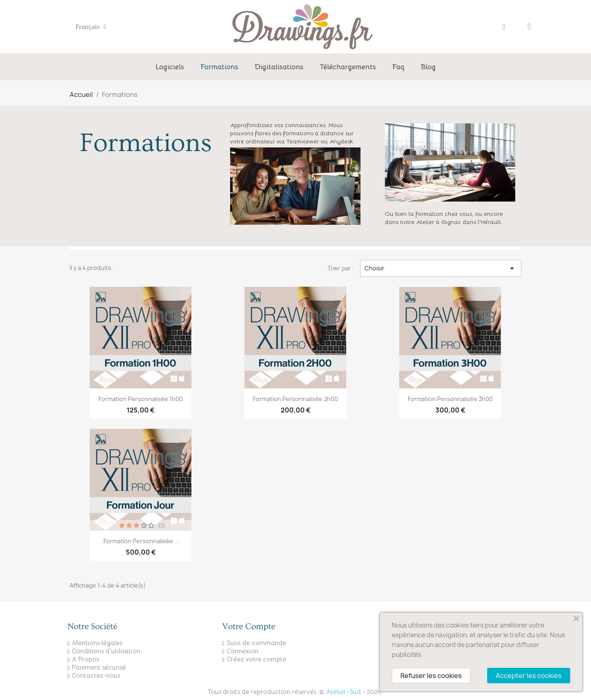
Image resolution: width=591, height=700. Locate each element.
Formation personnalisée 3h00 (450, 399)
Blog (428, 67)
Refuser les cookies (431, 676)
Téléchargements (348, 67)
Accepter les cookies (529, 676)
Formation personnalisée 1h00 (141, 399)
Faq (398, 67)
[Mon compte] (504, 27)
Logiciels (170, 67)
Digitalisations (279, 67)
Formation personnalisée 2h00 (295, 399)
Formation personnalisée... (141, 541)
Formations (219, 67)
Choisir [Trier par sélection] (441, 268)
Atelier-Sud (343, 692)
